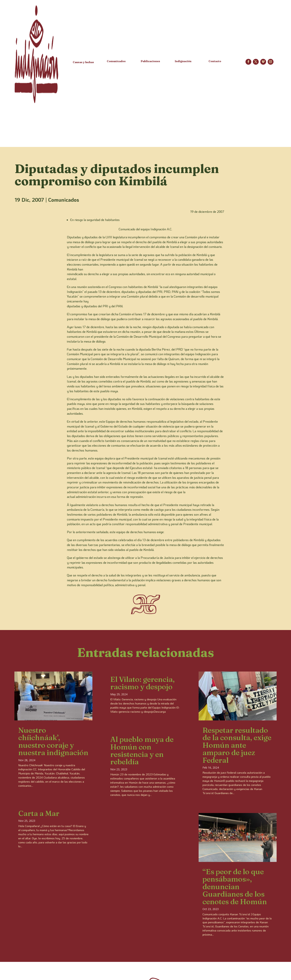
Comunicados (64, 200)
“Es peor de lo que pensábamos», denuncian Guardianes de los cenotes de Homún (235, 887)
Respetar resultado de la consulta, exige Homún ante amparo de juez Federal (237, 745)
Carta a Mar (39, 813)
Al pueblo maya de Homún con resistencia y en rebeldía (142, 750)
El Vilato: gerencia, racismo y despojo (142, 683)
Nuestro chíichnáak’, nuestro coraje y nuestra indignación (53, 741)
